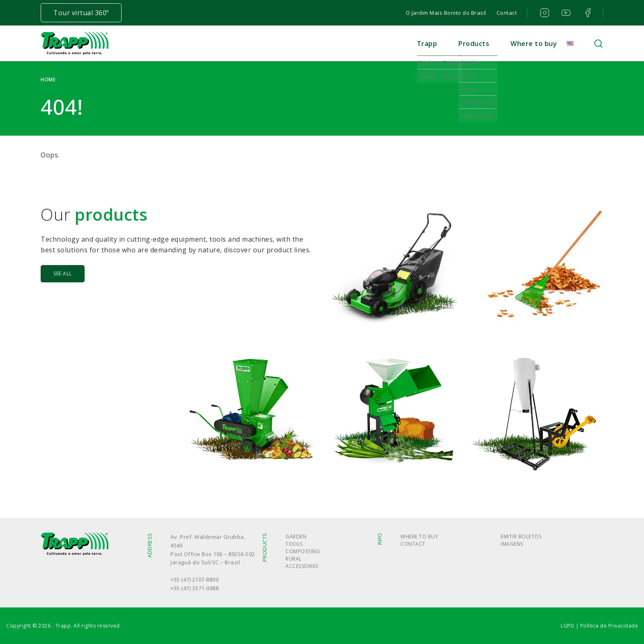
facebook (587, 13)
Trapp (427, 44)
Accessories (302, 566)
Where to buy (534, 44)
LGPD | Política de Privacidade (599, 626)
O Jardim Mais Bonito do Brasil (446, 13)
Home (48, 80)
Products (474, 44)
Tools (294, 544)
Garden (296, 537)
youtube (566, 13)
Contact (507, 13)
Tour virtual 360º (81, 13)
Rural (294, 559)
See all (63, 274)
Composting (303, 551)
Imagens (512, 544)
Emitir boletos (521, 537)
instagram (544, 13)
